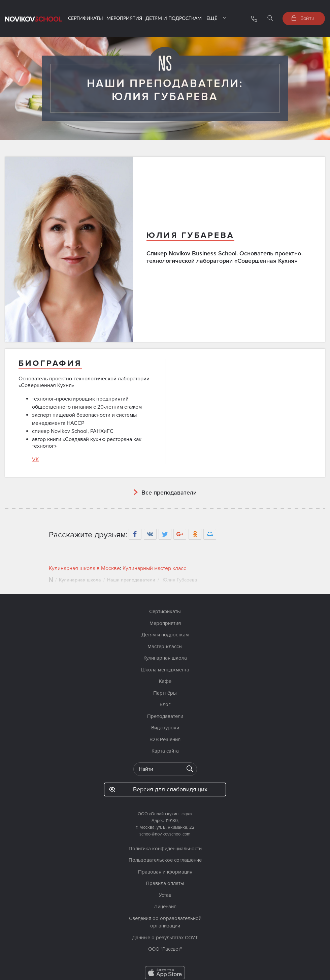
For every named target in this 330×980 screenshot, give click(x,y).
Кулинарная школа (80, 580)
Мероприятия (124, 18)
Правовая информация (165, 872)
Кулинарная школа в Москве (84, 568)
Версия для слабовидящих (158, 789)
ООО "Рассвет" (165, 949)
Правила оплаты (165, 883)
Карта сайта (165, 751)
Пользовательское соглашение (165, 860)
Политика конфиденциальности (165, 849)
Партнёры (165, 693)
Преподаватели (165, 716)
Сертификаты (86, 18)
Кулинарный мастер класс (154, 568)
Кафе (165, 681)
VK (36, 460)
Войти (303, 18)
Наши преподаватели (131, 580)
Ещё (212, 18)
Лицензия (165, 907)
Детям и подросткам (174, 18)
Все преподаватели (169, 493)
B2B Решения (165, 739)
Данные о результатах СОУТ (165, 938)
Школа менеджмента (165, 670)
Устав (165, 895)
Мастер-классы (165, 646)
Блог (165, 704)
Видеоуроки (165, 728)
